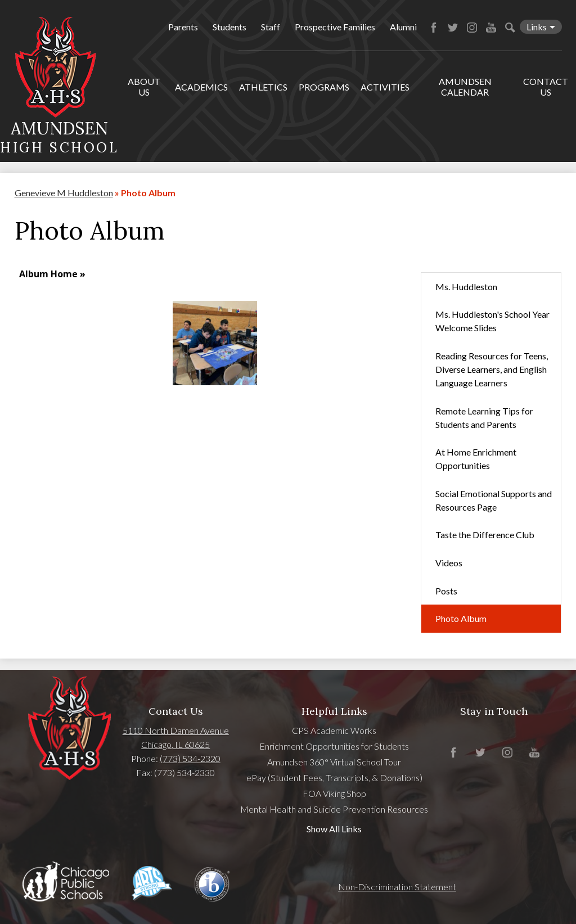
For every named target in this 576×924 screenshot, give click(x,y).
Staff (271, 27)
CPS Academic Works (334, 730)
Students (229, 27)
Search (510, 28)
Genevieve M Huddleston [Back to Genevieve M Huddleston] (64, 193)
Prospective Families (335, 27)
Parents (183, 27)
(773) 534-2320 (190, 758)
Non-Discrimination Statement (397, 887)
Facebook (434, 28)
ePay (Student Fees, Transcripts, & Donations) (334, 777)
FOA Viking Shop (334, 793)
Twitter (453, 28)
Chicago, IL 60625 (175, 744)
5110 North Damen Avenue (176, 730)
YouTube (491, 28)
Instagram (472, 28)
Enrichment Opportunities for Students (334, 746)
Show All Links (334, 829)
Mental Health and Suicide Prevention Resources (334, 809)
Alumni (403, 27)
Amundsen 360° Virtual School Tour (334, 762)
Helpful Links (334, 711)
